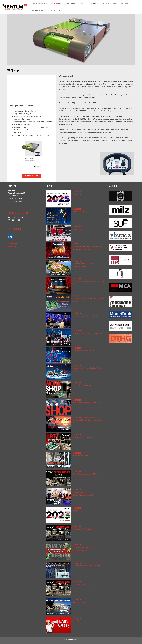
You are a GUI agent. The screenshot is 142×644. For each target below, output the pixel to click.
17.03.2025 (77, 330)
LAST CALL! (77, 620)
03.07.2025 (77, 278)
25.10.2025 (77, 225)
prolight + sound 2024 (81, 491)
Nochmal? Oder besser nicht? (84, 494)
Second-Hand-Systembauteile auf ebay (87, 565)
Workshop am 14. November (83, 384)
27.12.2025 (77, 208)
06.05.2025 (77, 295)
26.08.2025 (77, 260)
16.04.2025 (77, 312)
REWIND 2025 (78, 193)
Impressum (12, 246)
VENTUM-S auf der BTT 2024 (84, 436)
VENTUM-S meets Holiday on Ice (85, 350)
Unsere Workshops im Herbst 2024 (86, 473)
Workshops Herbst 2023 (82, 583)
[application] (48, 6)
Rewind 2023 (78, 510)
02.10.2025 (77, 243)
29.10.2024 (77, 382)
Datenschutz (13, 243)
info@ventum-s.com (15, 203)
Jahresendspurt (79, 228)
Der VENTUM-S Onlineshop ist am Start (87, 402)
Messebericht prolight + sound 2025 (86, 315)
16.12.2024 (77, 364)
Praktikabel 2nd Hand (81, 455)
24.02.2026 (77, 191)
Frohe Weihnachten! (80, 211)
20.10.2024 (77, 399)
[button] (42, 6)
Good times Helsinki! (80, 601)
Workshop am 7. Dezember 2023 (85, 528)
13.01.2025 (77, 347)
